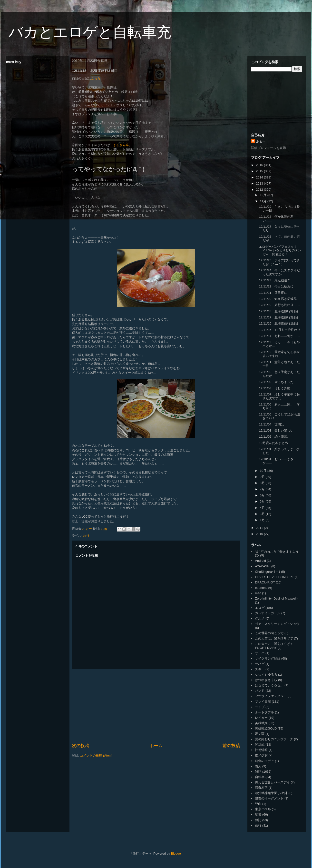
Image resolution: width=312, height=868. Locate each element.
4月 (263, 508)
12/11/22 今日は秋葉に (276, 286)
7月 (263, 489)
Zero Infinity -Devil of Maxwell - (277, 598)
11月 (264, 201)
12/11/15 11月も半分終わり (279, 330)
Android (260, 561)
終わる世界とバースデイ (272, 782)
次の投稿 (81, 746)
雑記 (258, 772)
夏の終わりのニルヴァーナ (274, 739)
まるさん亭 (121, 145)
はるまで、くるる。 (269, 685)
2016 (260, 165)
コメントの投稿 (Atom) (96, 755)
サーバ (260, 653)
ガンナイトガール (268, 613)
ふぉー (261, 141)
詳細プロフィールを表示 (268, 148)
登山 (258, 804)
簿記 (258, 820)
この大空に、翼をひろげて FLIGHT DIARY (274, 646)
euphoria (261, 588)
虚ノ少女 (261, 755)
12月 (264, 195)
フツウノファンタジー (271, 696)
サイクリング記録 (268, 658)
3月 (263, 514)
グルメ (260, 618)
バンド (260, 691)
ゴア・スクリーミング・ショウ (277, 624)
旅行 (86, 536)
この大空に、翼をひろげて (274, 638)
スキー (260, 669)
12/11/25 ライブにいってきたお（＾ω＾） (279, 262)
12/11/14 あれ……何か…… (279, 336)
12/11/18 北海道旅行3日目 (279, 311)
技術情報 (261, 750)
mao (258, 593)
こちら (96, 78)
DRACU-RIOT (265, 582)
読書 (258, 814)
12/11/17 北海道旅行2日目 (279, 317)
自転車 (260, 777)
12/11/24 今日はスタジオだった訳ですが (279, 272)
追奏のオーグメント (269, 798)
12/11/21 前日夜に (273, 293)
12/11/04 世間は (271, 424)
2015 (260, 171)
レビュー (261, 718)
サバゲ (260, 664)
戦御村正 (261, 788)
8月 (263, 483)
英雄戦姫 (261, 723)
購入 (258, 766)
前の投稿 (231, 746)
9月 (263, 477)
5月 (263, 501)
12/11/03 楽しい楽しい (276, 430)
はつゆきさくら (266, 680)
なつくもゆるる (266, 675)
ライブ (260, 707)
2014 (260, 177)
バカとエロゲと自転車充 (90, 32)
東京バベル (263, 809)
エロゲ (260, 608)
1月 (263, 520)
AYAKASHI (263, 566)
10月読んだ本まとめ (273, 443)
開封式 (260, 745)
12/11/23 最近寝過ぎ (275, 280)
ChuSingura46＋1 (268, 572)
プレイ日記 (263, 702)
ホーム (156, 746)
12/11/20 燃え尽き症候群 (278, 299)
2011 (260, 528)
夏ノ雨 (260, 734)
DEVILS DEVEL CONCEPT (274, 577)
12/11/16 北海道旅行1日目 (279, 323)
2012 (260, 190)
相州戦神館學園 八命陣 (271, 793)
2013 (260, 183)
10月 (264, 471)
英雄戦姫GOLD (266, 728)
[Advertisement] (156, 706)
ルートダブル (264, 712)
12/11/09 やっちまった (276, 382)
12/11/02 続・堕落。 (275, 437)
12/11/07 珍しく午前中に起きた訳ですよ (279, 396)
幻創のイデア (264, 761)
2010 (260, 534)
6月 (263, 495)
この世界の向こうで (269, 633)
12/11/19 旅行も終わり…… (279, 305)
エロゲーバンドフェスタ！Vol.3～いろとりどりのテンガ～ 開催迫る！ (280, 250)
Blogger (176, 853)
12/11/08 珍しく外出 (275, 388)
